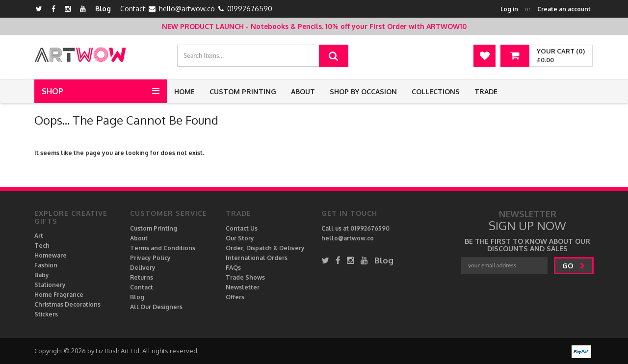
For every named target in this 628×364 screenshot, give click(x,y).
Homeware (51, 255)
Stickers (46, 314)
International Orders (257, 258)
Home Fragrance (59, 295)
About (303, 91)
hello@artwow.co (187, 9)
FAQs (233, 268)
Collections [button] (436, 91)
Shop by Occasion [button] (363, 91)
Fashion (46, 265)
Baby (42, 275)
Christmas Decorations (67, 304)
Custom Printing (243, 91)
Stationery (50, 285)
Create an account (564, 9)
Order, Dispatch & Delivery (265, 248)
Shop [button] (52, 91)
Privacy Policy (150, 258)
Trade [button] (486, 91)
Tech (42, 246)
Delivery (143, 268)
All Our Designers (156, 307)
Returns (142, 277)
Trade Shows (245, 277)
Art (39, 236)
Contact (142, 287)
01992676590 (250, 9)
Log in (509, 9)
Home (184, 91)
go (574, 266)
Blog (103, 9)
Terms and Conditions (163, 248)
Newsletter (243, 287)
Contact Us (242, 228)
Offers (235, 297)
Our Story (240, 238)
